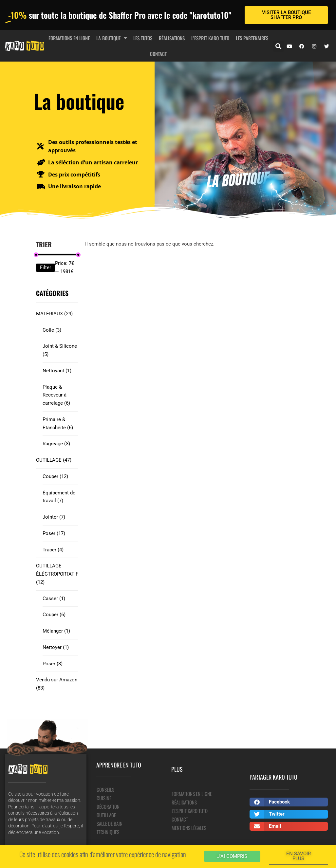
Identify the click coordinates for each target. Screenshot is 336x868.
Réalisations (172, 38)
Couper (55, 476)
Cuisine (104, 798)
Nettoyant (57, 371)
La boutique (112, 38)
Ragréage (56, 444)
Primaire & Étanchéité (58, 424)
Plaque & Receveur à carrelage (56, 395)
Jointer (54, 517)
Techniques (108, 832)
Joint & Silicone (60, 350)
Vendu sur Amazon (57, 684)
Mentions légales (189, 828)
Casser (54, 599)
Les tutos (143, 38)
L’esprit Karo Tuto (210, 38)
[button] (279, 46)
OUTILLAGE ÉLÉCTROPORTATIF (57, 574)
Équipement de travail (59, 497)
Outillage (106, 815)
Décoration (108, 806)
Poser (54, 533)
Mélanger (56, 631)
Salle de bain (110, 823)
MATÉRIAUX (54, 314)
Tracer (53, 550)
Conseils (105, 789)
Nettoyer (56, 647)
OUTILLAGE (54, 460)
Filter (46, 268)
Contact (158, 54)
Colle (52, 330)
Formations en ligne (69, 38)
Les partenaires (252, 38)
